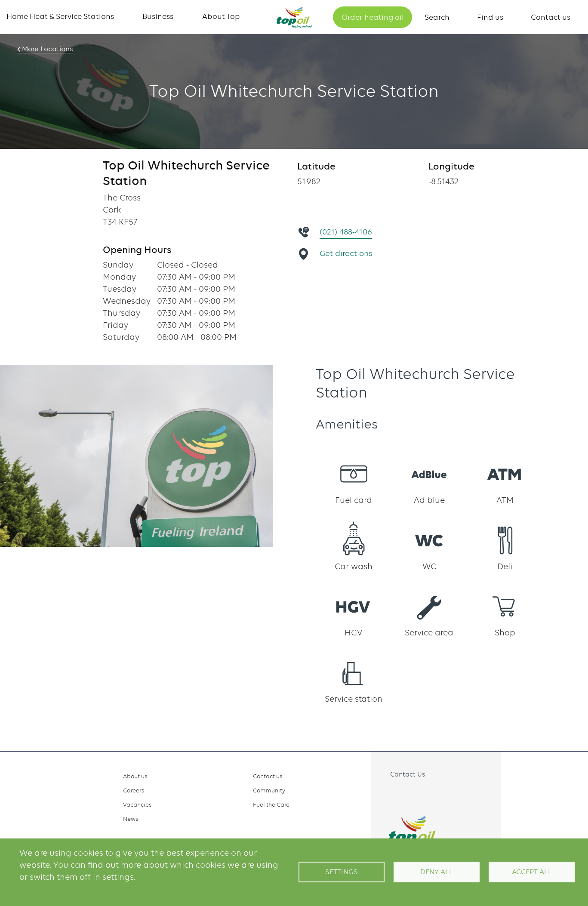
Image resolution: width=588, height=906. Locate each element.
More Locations (46, 49)
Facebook (389, 794)
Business (158, 16)
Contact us (551, 17)
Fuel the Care (271, 804)
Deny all (437, 872)
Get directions (347, 253)
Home (294, 17)
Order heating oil (373, 17)
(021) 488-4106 (347, 232)
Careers (134, 790)
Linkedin (427, 794)
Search (437, 17)
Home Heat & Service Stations (60, 16)
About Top (221, 16)
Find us (490, 17)
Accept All (532, 872)
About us (135, 776)
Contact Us (408, 774)
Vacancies (137, 804)
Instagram (408, 794)
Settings (342, 872)
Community (269, 790)
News (131, 819)
